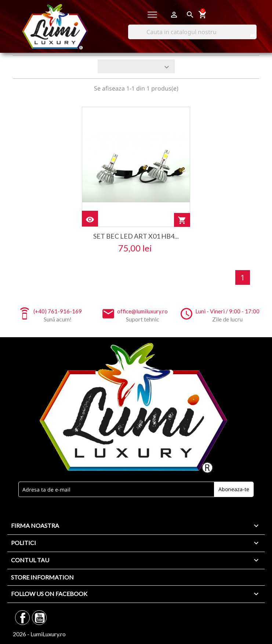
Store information (42, 577)
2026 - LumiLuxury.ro (39, 634)
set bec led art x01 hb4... (136, 236)
